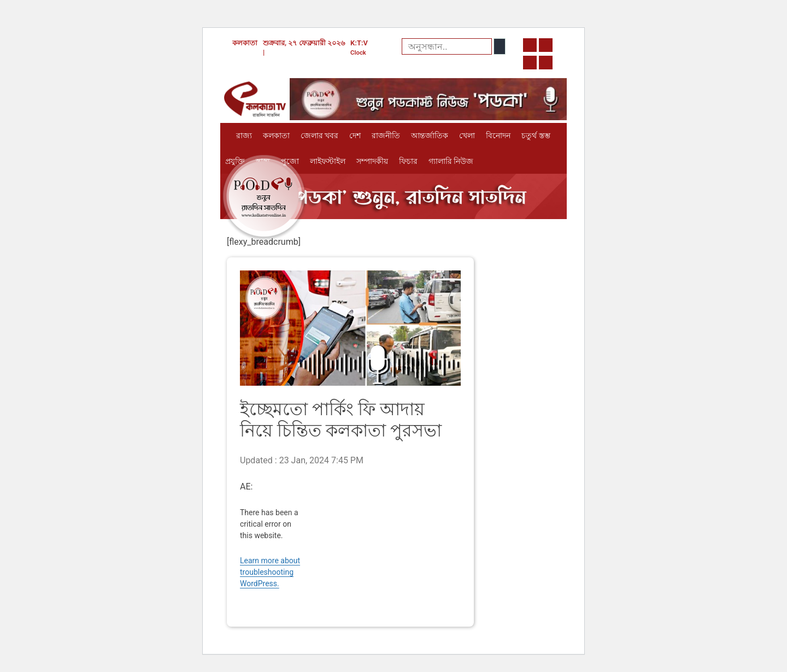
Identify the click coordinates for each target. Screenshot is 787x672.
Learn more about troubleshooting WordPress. (270, 572)
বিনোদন (498, 135)
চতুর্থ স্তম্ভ (536, 135)
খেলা (467, 135)
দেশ (355, 135)
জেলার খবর (319, 135)
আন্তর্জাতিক (430, 135)
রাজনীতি (386, 135)
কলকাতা (276, 135)
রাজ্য (244, 135)
